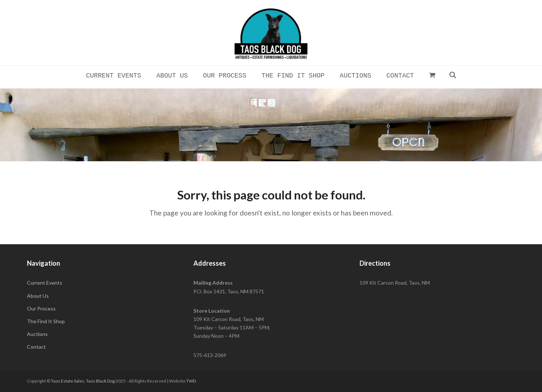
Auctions (37, 334)
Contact (36, 347)
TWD (191, 381)
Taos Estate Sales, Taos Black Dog (83, 381)
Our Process (41, 308)
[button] (432, 75)
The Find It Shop (46, 321)
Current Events (45, 283)
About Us (38, 296)
